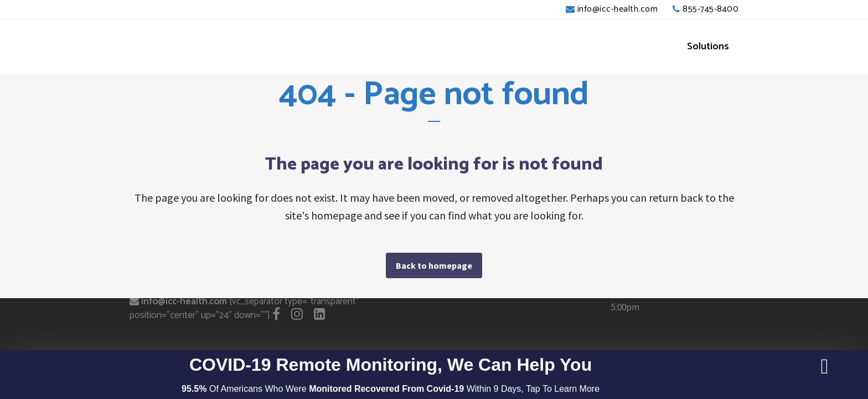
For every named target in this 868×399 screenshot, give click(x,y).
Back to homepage (434, 265)
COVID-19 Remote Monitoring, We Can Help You (391, 365)
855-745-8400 (711, 9)
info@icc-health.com (618, 9)
